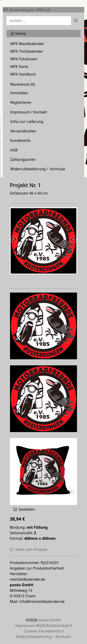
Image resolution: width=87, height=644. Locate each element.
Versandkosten (23, 131)
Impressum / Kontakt (29, 112)
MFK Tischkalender (27, 51)
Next (73, 240)
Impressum (26, 626)
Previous (14, 240)
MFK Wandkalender (27, 44)
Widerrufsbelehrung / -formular (38, 169)
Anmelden (19, 93)
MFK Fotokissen (24, 59)
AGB (14, 150)
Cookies (31, 631)
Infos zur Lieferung (27, 122)
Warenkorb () (23, 84)
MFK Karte (19, 67)
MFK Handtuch (23, 74)
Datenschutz (58, 626)
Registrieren (21, 102)
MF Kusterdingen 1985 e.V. (27, 10)
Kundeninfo (20, 140)
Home (18, 34)
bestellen (24, 509)
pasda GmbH (50, 620)
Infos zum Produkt (29, 549)
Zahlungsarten (23, 159)
